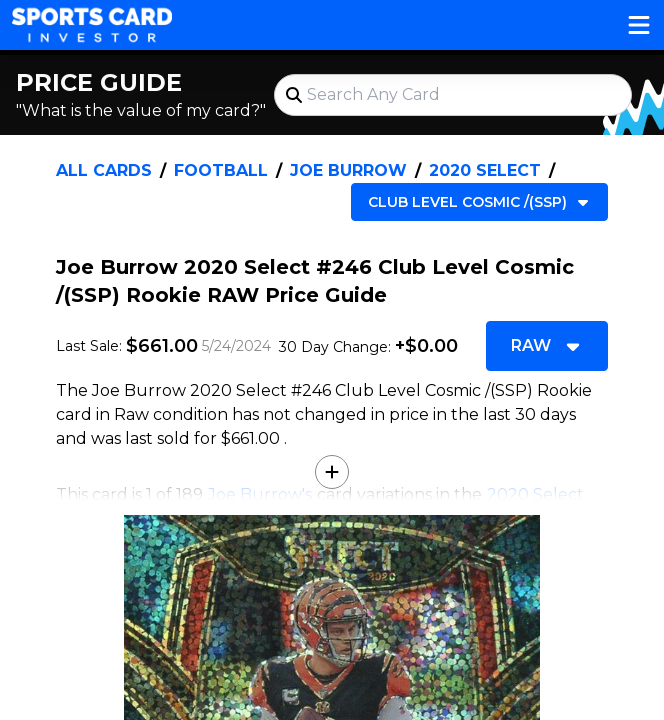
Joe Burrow (348, 170)
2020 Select (485, 170)
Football (221, 170)
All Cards (104, 170)
